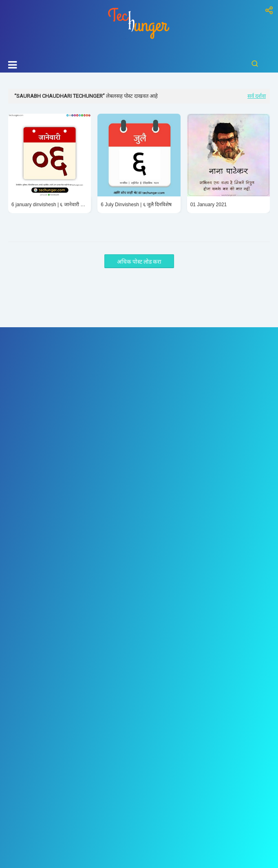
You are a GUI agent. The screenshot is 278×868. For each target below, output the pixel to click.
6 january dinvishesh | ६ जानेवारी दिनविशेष (50, 205)
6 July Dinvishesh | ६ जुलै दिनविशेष (136, 205)
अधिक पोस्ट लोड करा (139, 262)
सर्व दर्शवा (257, 96)
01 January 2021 (209, 205)
